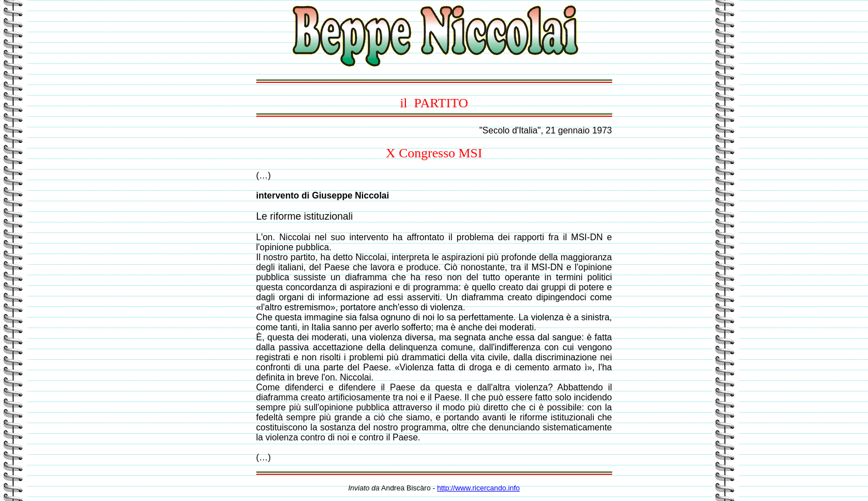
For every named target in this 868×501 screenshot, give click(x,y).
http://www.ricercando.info (478, 488)
